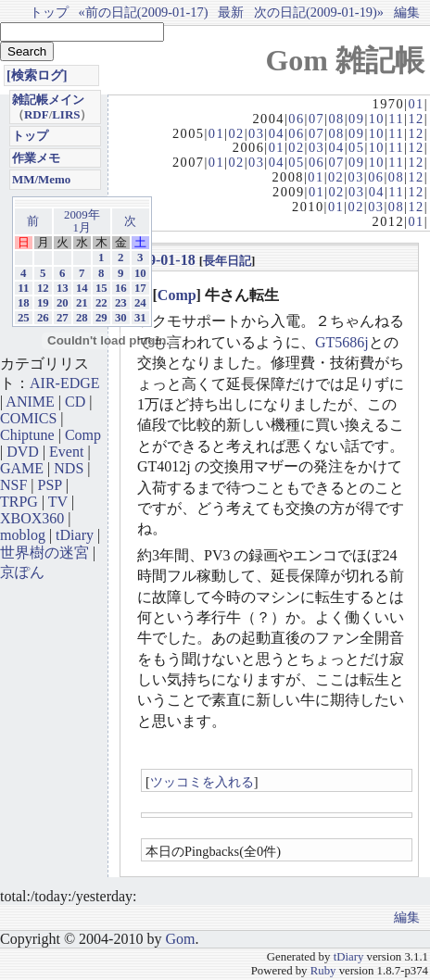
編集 (407, 12)
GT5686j (342, 342)
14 (82, 288)
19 (43, 303)
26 (43, 318)
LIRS (66, 114)
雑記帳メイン (48, 100)
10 (377, 119)
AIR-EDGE (65, 383)
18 (24, 303)
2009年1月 (82, 221)
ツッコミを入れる (202, 782)
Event (66, 452)
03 (256, 133)
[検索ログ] (37, 75)
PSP (50, 485)
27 (63, 318)
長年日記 (227, 261)
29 (101, 318)
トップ (49, 12)
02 (236, 133)
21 (82, 303)
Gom (180, 939)
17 (140, 288)
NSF (13, 485)
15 (101, 288)
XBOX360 (32, 518)
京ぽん (22, 572)
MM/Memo (41, 179)
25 (24, 318)
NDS (69, 468)
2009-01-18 (161, 260)
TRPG (19, 502)
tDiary (75, 535)
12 (416, 119)
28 (82, 318)
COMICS (28, 418)
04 (277, 133)
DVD (23, 452)
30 (121, 318)
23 (121, 303)
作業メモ (36, 158)
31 (140, 318)
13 (63, 288)
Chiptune (27, 435)
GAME (22, 468)
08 (336, 119)
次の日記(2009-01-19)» (319, 12)
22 (101, 303)
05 (356, 147)
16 (121, 288)
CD (75, 402)
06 (296, 119)
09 (356, 119)
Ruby (323, 971)
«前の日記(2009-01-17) (144, 12)
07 (316, 119)
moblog (23, 535)
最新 (231, 12)
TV (58, 502)
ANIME (30, 402)
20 (63, 303)
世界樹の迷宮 (44, 553)
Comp (177, 295)
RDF (37, 114)
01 (416, 104)
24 (140, 303)
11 (396, 119)
